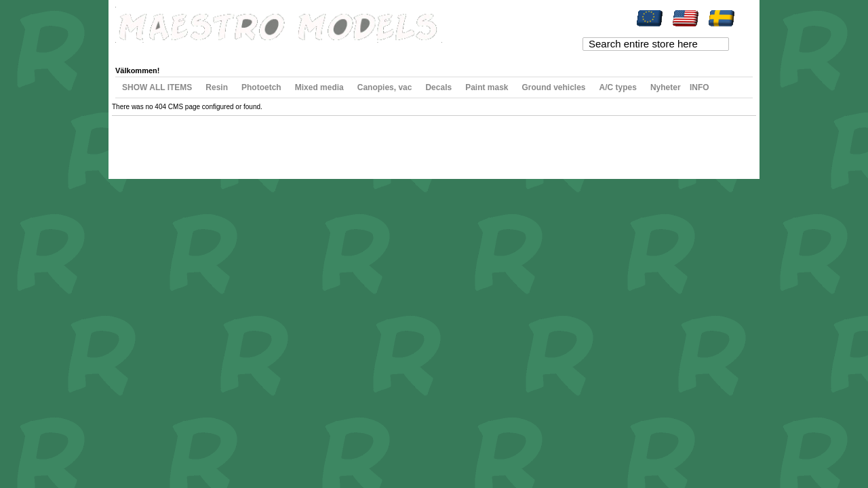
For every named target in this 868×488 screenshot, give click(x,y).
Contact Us (284, 142)
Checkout (279, 50)
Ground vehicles (554, 87)
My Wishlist (197, 50)
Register (319, 50)
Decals (438, 87)
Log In (354, 50)
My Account (146, 50)
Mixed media (319, 87)
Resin (217, 87)
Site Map (140, 142)
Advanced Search (234, 142)
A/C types (618, 87)
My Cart (239, 50)
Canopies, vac (385, 87)
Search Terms (180, 142)
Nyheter (666, 87)
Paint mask (487, 87)
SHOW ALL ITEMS (157, 87)
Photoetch (261, 87)
